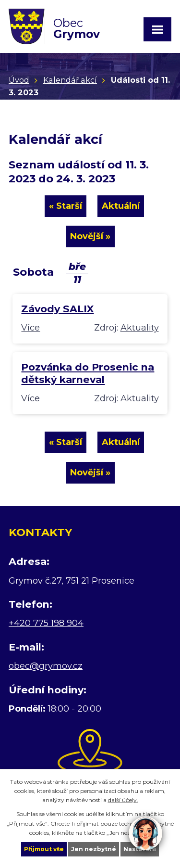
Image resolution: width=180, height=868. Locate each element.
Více (30, 328)
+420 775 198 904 (46, 623)
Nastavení (140, 849)
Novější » (90, 236)
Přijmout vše (44, 849)
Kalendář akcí (70, 80)
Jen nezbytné (94, 849)
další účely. (123, 800)
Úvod (19, 80)
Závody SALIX (57, 309)
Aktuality (140, 328)
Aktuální (121, 206)
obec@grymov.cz (46, 666)
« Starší (66, 206)
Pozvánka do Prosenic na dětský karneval (88, 373)
